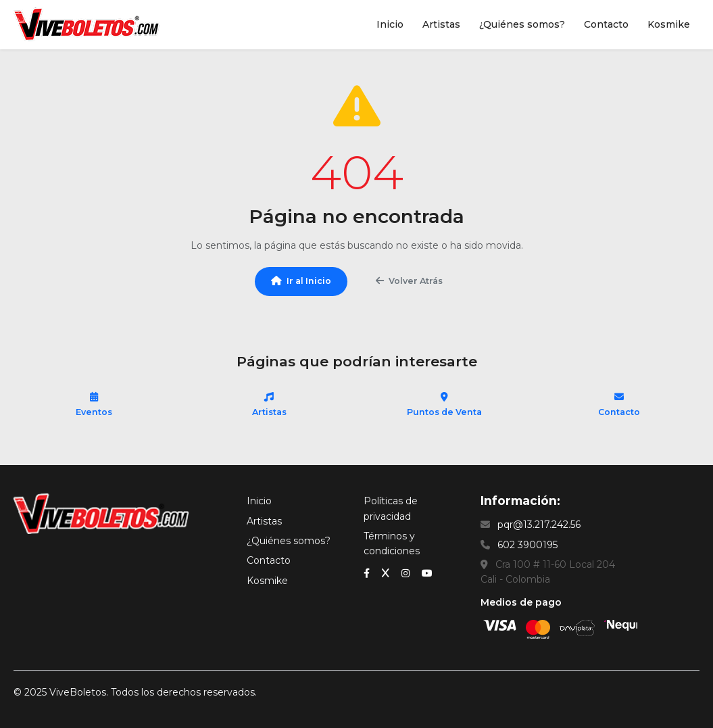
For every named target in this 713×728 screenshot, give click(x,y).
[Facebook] (368, 573)
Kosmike (669, 24)
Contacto (606, 24)
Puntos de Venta (444, 405)
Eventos (94, 405)
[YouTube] (427, 573)
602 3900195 (527, 545)
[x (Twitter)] (387, 573)
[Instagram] (407, 573)
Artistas (441, 24)
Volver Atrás (409, 281)
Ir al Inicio (301, 281)
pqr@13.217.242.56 (539, 525)
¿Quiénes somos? (522, 24)
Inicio (390, 24)
